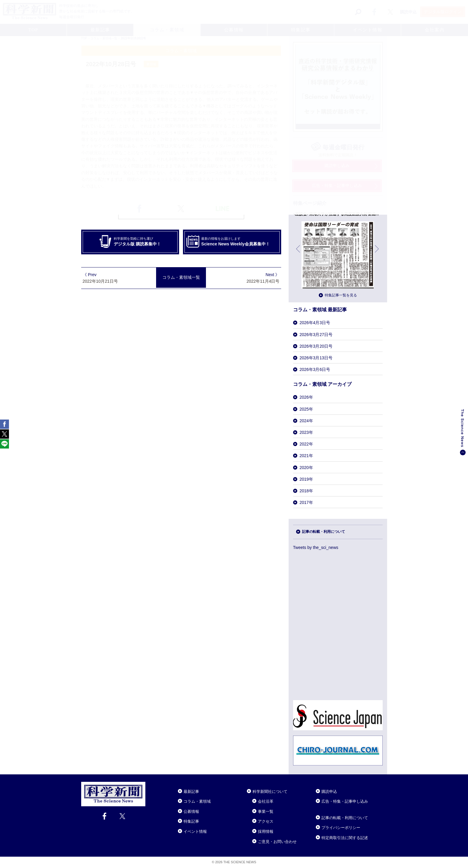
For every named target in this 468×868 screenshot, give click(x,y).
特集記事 (191, 821)
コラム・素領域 (197, 801)
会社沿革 (266, 801)
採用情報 (266, 831)
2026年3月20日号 (316, 346)
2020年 (306, 468)
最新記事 (191, 792)
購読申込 (329, 792)
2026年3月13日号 (316, 358)
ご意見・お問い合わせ (277, 842)
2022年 (306, 444)
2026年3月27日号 (316, 335)
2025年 (306, 409)
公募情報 (191, 811)
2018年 (306, 491)
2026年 (306, 397)
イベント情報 (195, 831)
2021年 (306, 456)
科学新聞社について (270, 792)
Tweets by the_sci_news (316, 547)
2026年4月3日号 (315, 323)
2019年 (306, 479)
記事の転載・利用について (324, 532)
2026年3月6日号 (315, 369)
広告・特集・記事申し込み (345, 801)
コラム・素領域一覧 (181, 277)
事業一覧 (266, 811)
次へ (377, 253)
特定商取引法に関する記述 (345, 838)
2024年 (306, 421)
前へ (298, 253)
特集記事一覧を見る (341, 295)
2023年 (306, 432)
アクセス (266, 821)
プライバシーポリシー (341, 828)
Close (151, 784)
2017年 (306, 502)
